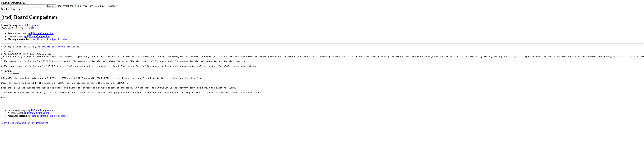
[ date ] (34, 39)
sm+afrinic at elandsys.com (54, 47)
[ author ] (64, 39)
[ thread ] (43, 39)
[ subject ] (54, 39)
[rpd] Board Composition (41, 33)
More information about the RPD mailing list (25, 134)
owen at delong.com (28, 25)
